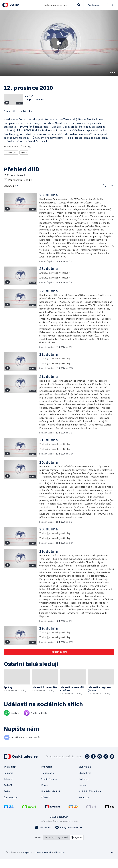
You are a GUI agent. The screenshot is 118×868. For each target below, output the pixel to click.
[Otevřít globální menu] (111, 5)
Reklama (8, 782)
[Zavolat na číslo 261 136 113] (43, 837)
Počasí (45, 794)
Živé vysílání (85, 776)
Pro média (47, 776)
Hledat (78, 6)
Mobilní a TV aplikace (90, 800)
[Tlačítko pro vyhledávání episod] (105, 195)
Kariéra (83, 794)
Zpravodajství (11, 162)
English (27, 862)
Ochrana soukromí (42, 862)
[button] (59, 43)
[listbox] (63, 847)
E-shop (7, 800)
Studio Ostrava (49, 788)
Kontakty (84, 807)
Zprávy (24, 162)
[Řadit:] (112, 194)
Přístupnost (60, 862)
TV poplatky (48, 782)
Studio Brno (85, 782)
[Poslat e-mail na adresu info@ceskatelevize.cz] (69, 837)
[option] (50, 847)
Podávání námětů (51, 800)
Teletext (8, 788)
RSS (113, 862)
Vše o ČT (46, 807)
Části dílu (27, 121)
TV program (10, 776)
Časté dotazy (11, 807)
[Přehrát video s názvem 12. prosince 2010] (59, 43)
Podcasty (84, 788)
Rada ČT (8, 794)
